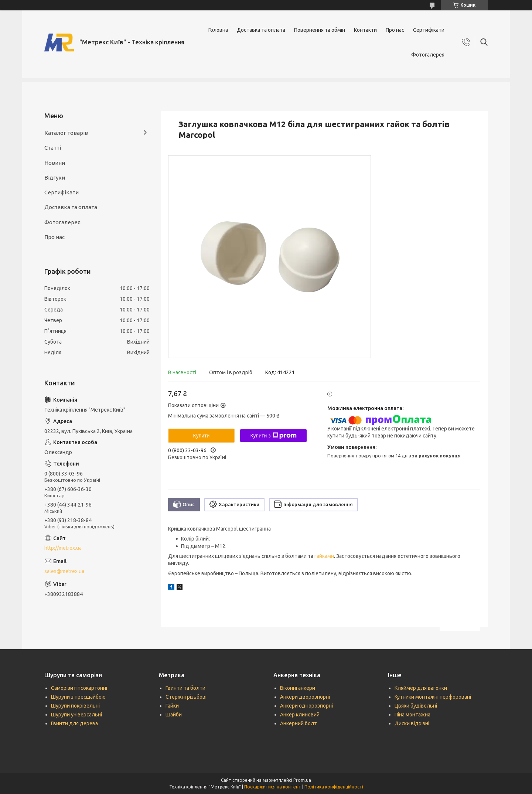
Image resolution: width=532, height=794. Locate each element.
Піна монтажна (412, 715)
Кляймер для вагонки (421, 688)
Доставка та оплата (261, 30)
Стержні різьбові (186, 697)
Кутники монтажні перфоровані (433, 697)
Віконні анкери (298, 688)
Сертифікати (429, 30)
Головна (218, 30)
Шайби (174, 715)
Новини (55, 163)
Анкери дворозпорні (305, 697)
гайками (324, 556)
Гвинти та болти (185, 688)
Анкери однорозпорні (306, 706)
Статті (53, 148)
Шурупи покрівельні (75, 706)
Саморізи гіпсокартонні (79, 688)
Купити (202, 436)
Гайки (172, 706)
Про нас (395, 30)
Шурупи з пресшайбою (78, 697)
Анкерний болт (299, 723)
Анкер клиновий (300, 715)
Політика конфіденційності (334, 787)
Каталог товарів (66, 133)
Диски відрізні (412, 723)
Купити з (273, 436)
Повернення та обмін (320, 30)
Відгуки (55, 178)
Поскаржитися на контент (273, 787)
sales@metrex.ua (64, 571)
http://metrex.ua (63, 548)
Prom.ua (302, 780)
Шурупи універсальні (76, 715)
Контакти (365, 30)
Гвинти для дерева (74, 723)
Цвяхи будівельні (416, 706)
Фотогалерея (428, 55)
